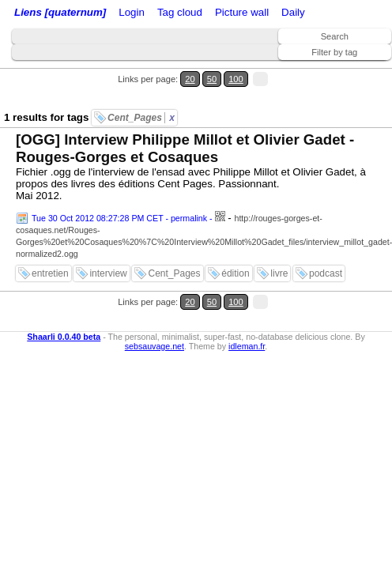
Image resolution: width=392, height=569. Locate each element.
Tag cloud (180, 12)
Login (132, 12)
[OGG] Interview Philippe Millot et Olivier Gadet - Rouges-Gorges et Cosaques (185, 148)
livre (279, 273)
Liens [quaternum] (60, 12)
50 (212, 79)
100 (236, 79)
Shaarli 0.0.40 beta (64, 337)
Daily (293, 12)
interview (108, 273)
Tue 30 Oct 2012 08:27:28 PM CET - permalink (119, 218)
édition (235, 273)
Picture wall (242, 12)
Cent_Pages (141, 118)
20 (190, 79)
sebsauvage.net (155, 346)
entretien (50, 273)
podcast (326, 273)
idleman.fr (247, 346)
